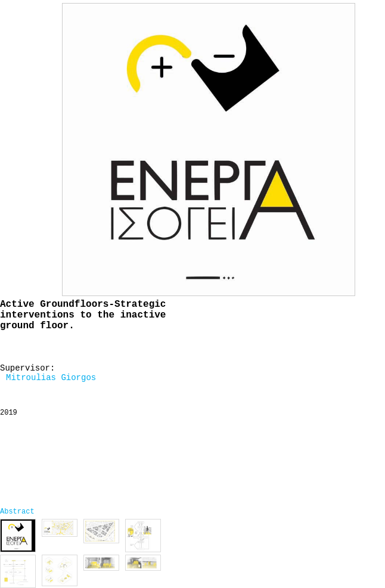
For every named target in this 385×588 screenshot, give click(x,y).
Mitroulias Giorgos (51, 378)
